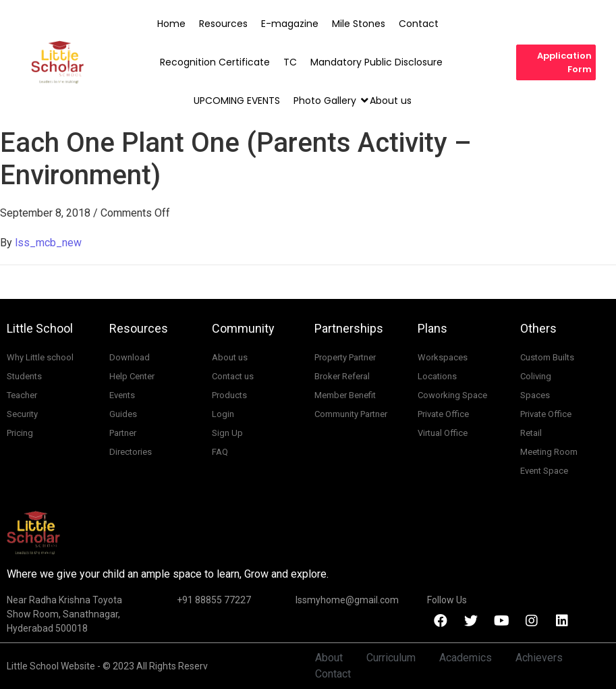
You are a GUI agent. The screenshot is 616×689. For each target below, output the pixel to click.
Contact (419, 24)
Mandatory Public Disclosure (376, 62)
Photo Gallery (326, 101)
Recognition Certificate (215, 62)
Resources (223, 24)
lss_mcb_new (48, 243)
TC (290, 62)
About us (391, 101)
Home (171, 24)
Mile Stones (359, 24)
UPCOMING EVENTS (237, 101)
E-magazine (290, 24)
